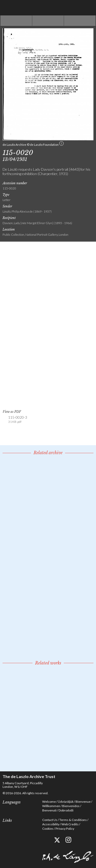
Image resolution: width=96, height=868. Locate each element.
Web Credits (70, 824)
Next (80, 21)
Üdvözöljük (66, 802)
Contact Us (50, 820)
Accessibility (51, 824)
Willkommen (51, 806)
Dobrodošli (66, 810)
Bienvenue (83, 802)
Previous (16, 21)
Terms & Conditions (73, 820)
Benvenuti (49, 810)
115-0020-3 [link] (18, 420)
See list (48, 21)
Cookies (48, 829)
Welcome (49, 802)
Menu (88, 8)
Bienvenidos (71, 806)
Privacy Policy (65, 829)
